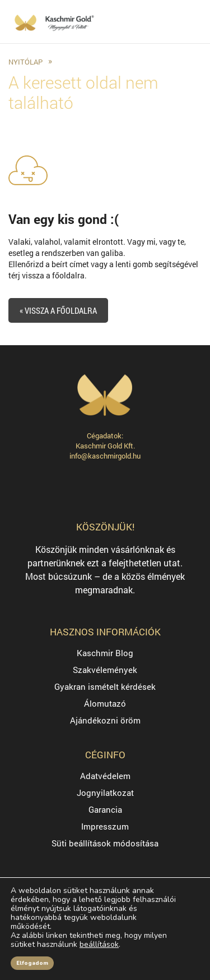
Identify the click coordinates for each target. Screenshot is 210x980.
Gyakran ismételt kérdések (105, 686)
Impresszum (105, 826)
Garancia (105, 809)
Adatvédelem (105, 776)
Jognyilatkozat (105, 793)
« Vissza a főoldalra (58, 310)
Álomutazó (105, 703)
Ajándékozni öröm (105, 720)
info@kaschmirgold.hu (105, 456)
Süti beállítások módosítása (105, 843)
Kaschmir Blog (105, 653)
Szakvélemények (105, 670)
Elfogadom (32, 963)
